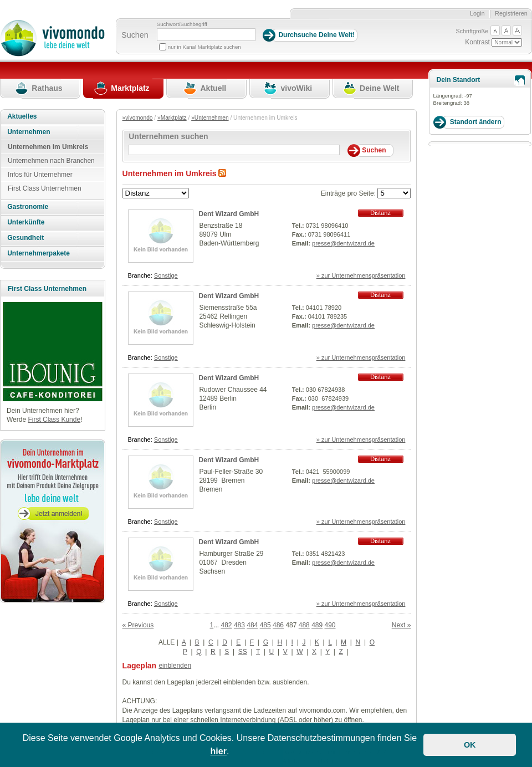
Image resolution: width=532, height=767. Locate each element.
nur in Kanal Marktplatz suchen (204, 47)
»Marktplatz (172, 118)
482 (227, 625)
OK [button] (470, 745)
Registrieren (511, 13)
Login (477, 13)
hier (219, 751)
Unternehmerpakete (39, 253)
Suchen (135, 35)
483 (239, 625)
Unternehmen (29, 132)
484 (252, 625)
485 (265, 625)
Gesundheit (25, 238)
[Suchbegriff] (206, 35)
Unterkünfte (26, 222)
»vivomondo (138, 118)
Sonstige (166, 275)
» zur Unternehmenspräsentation (361, 275)
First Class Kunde (54, 420)
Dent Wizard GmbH (229, 214)
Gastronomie (28, 207)
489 (317, 625)
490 (330, 625)
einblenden (175, 666)
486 (278, 625)
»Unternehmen (210, 118)
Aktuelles (22, 116)
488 (304, 625)
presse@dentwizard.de (343, 243)
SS (243, 652)
